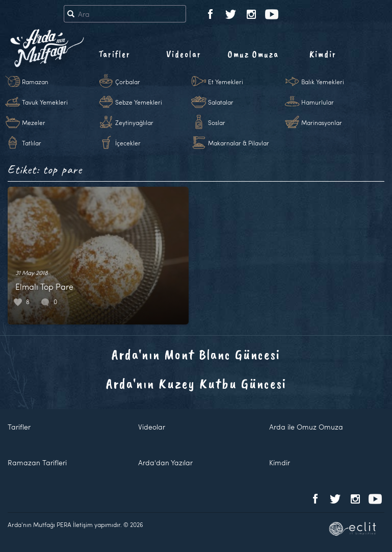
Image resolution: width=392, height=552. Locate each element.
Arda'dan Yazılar (165, 462)
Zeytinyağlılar (134, 122)
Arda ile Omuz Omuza (306, 427)
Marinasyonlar (322, 122)
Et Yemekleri (226, 82)
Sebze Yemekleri (139, 102)
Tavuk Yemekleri (45, 102)
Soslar (217, 122)
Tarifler (114, 54)
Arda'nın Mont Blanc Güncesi (196, 354)
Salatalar (221, 102)
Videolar (184, 54)
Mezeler (34, 122)
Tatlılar (32, 143)
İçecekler (128, 143)
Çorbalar (128, 82)
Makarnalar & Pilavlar (239, 143)
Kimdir (323, 54)
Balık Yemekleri (323, 82)
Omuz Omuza (253, 54)
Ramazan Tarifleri (37, 462)
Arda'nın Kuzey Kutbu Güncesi (196, 383)
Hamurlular (318, 102)
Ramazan (35, 82)
